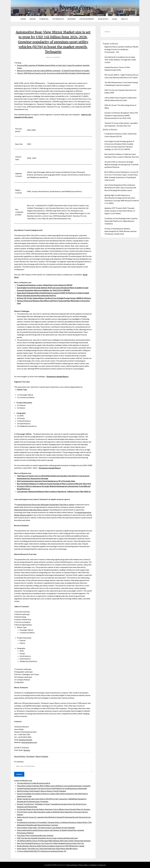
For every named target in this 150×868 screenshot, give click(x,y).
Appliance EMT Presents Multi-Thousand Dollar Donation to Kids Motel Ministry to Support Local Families (120, 211)
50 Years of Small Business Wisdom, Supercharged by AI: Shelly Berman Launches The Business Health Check (121, 231)
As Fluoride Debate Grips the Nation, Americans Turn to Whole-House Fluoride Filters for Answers (54, 809)
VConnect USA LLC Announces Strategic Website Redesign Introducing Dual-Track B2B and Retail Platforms (121, 164)
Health (124, 19)
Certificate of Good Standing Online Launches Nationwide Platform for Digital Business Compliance (121, 221)
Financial (44, 19)
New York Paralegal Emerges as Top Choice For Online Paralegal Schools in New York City (50, 843)
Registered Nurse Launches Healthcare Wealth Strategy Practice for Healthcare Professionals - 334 (121, 49)
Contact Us (102, 865)
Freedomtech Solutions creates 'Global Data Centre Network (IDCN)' (45, 285)
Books (33, 19)
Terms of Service (72, 865)
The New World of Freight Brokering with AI (34, 783)
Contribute (93, 865)
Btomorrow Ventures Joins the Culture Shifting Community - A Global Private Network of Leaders (53, 71)
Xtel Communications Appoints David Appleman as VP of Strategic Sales (46, 481)
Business (72, 19)
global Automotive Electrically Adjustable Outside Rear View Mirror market (46, 505)
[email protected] (26, 740)
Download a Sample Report (58, 376)
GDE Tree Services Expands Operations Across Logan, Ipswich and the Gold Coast (47, 838)
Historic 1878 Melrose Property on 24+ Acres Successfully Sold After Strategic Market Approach (53, 73)
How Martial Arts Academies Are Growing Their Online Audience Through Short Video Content (120, 60)
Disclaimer (31, 756)
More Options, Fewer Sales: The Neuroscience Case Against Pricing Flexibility (46, 828)
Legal (115, 19)
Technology (58, 19)
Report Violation (42, 756)
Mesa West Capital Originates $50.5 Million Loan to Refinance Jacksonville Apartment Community (54, 786)
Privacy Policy (83, 865)
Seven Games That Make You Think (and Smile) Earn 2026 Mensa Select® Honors (47, 848)
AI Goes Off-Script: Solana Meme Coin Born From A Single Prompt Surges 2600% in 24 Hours (54, 298)
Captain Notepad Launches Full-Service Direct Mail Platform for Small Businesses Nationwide (52, 788)
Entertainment (87, 19)
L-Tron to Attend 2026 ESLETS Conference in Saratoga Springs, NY (42, 851)
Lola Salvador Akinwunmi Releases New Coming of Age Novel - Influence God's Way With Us (54, 491)
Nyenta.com (75, 8)
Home (23, 19)
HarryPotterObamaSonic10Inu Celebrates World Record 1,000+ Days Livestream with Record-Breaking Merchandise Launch (120, 188)
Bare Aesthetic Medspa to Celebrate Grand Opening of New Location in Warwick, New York (54, 484)
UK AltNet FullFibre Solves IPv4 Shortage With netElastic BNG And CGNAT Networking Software (54, 841)
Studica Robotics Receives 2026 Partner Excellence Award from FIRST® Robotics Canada (51, 846)
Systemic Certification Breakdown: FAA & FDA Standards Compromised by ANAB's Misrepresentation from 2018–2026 (121, 115)
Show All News (20, 756)
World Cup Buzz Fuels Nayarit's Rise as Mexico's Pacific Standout (41, 791)
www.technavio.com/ (29, 742)
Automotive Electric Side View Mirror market (31, 510)
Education (103, 19)
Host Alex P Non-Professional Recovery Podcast (35, 835)
